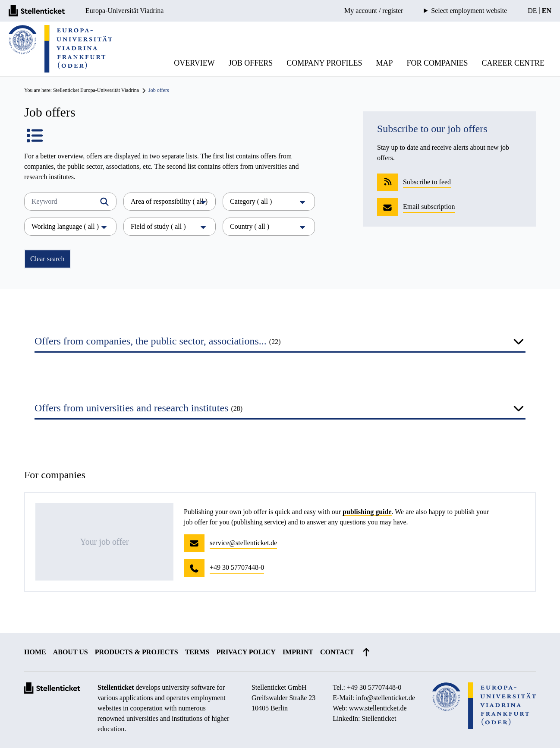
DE (532, 11)
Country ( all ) (269, 226)
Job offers (251, 63)
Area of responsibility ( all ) (170, 201)
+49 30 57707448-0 (374, 687)
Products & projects (137, 652)
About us (71, 652)
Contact (337, 652)
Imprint (298, 652)
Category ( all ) (269, 201)
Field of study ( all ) (170, 226)
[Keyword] (70, 202)
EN (547, 11)
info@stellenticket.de (385, 698)
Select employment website (469, 11)
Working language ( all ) (70, 226)
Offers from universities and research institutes (138, 408)
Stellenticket (116, 687)
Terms (197, 652)
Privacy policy (246, 652)
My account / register (374, 11)
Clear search (47, 259)
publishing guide (367, 512)
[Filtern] (104, 201)
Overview (194, 63)
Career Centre (513, 63)
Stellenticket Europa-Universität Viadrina (96, 90)
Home (35, 652)
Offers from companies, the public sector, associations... (157, 341)
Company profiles (324, 63)
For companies (437, 63)
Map (385, 63)
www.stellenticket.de (378, 708)
